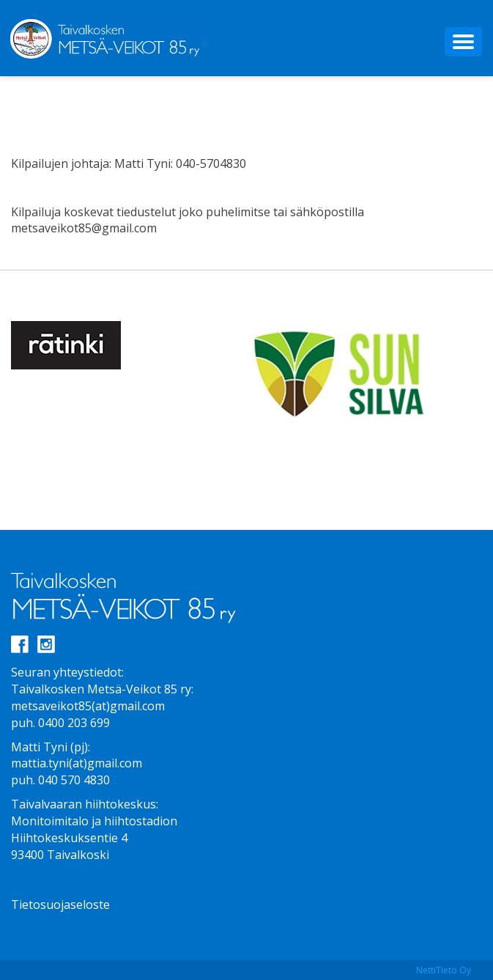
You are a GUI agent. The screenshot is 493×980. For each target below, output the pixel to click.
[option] (129, 345)
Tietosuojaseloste (60, 905)
